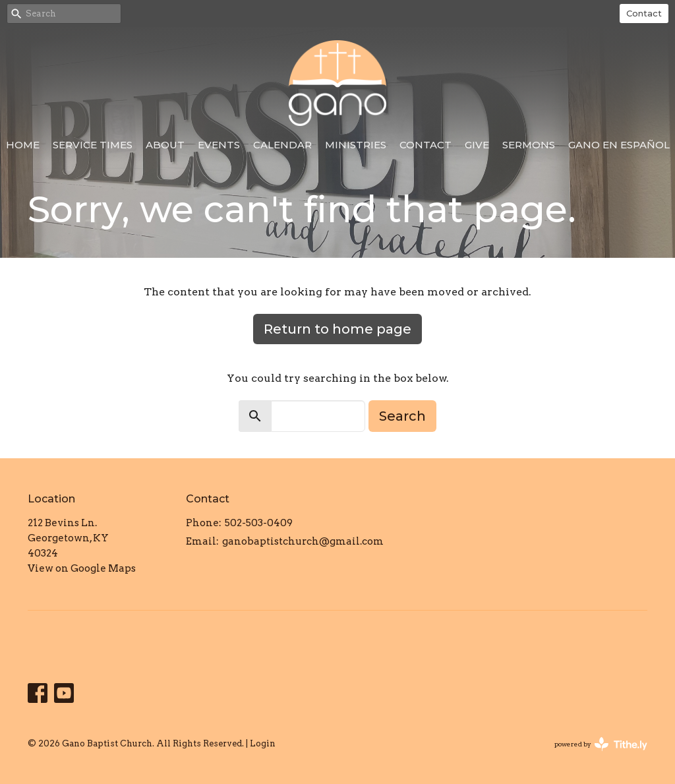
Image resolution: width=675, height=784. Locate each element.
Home (23, 145)
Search (402, 416)
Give (477, 145)
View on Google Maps (82, 568)
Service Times (93, 145)
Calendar (282, 145)
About (165, 145)
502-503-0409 (259, 523)
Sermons (529, 145)
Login (263, 743)
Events (219, 145)
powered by (601, 744)
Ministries (356, 145)
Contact (644, 13)
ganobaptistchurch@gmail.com (303, 541)
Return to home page (337, 329)
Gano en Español (619, 145)
